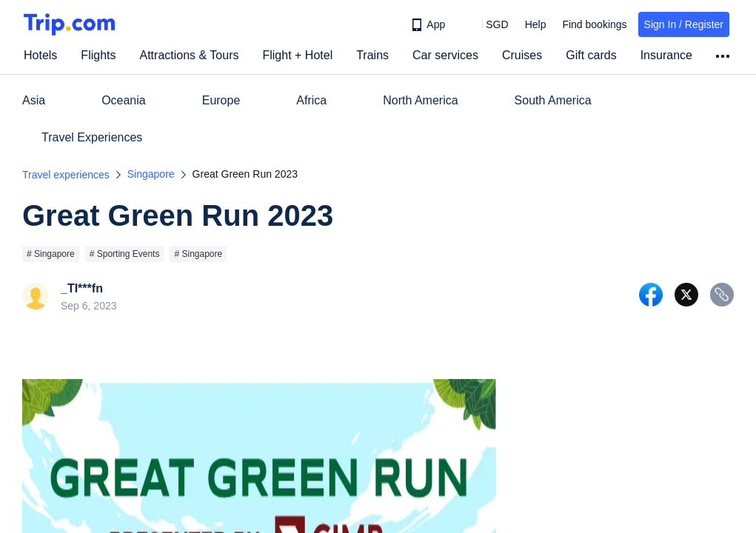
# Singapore (51, 254)
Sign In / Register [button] (684, 24)
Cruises (522, 55)
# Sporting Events (125, 254)
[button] (486, 24)
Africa (311, 100)
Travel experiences (66, 175)
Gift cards (591, 55)
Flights (98, 55)
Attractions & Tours (189, 55)
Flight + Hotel (297, 55)
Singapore (151, 174)
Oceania (124, 100)
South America (553, 100)
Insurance (666, 55)
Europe (221, 100)
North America (420, 100)
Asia (34, 100)
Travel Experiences (92, 137)
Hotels (40, 55)
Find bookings (594, 24)
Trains (372, 55)
